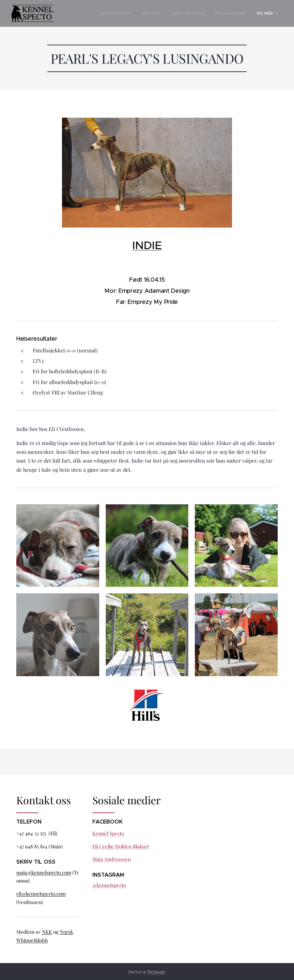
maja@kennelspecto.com (44, 872)
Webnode (156, 972)
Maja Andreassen (112, 859)
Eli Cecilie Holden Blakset (121, 846)
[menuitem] (102, 13)
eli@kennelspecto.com (41, 894)
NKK (47, 932)
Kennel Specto (108, 833)
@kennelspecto (109, 885)
